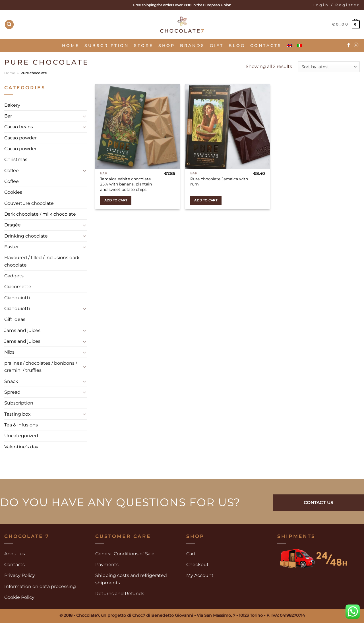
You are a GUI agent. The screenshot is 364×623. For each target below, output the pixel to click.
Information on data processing (40, 586)
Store (144, 46)
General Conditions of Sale (125, 554)
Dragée (13, 225)
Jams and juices (22, 330)
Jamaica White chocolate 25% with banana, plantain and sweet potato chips (126, 184)
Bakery (12, 105)
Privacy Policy (20, 575)
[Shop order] (329, 67)
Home (71, 46)
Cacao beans (19, 127)
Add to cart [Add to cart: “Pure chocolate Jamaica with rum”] (206, 200)
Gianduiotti (17, 298)
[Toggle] (85, 116)
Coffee (12, 171)
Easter (12, 247)
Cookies (13, 192)
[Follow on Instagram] (356, 45)
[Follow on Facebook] (349, 45)
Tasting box (17, 414)
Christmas (16, 159)
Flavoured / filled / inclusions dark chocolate (42, 261)
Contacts (266, 46)
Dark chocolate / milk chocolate (40, 214)
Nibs (9, 352)
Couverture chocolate (29, 203)
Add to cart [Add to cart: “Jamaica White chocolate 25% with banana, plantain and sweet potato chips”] (116, 200)
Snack (11, 381)
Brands (192, 46)
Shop (167, 46)
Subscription (107, 46)
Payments (107, 565)
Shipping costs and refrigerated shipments (131, 579)
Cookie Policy (19, 597)
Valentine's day (21, 447)
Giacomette (18, 287)
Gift (217, 46)
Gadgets (14, 276)
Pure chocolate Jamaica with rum (219, 182)
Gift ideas (15, 319)
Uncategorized (21, 436)
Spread (12, 392)
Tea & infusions (21, 425)
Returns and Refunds (120, 594)
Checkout (197, 565)
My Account (200, 575)
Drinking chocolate (26, 236)
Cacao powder (20, 138)
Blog (237, 46)
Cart (191, 554)
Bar (8, 116)
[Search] (9, 24)
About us (15, 554)
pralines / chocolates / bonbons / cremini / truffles (41, 367)
